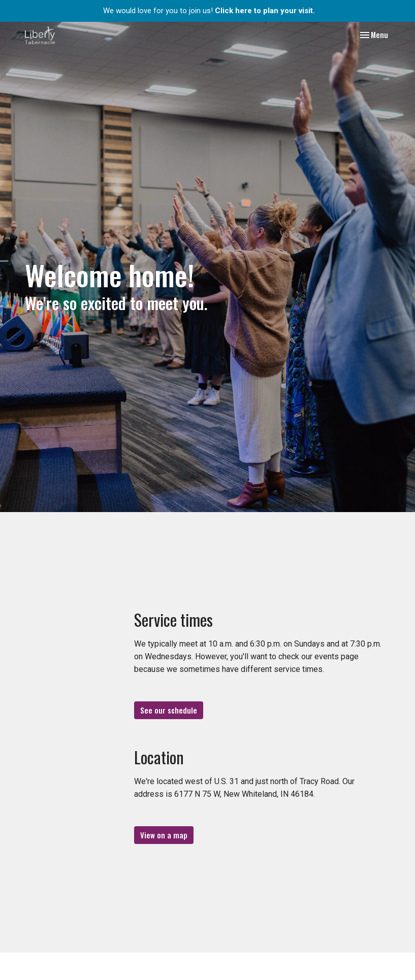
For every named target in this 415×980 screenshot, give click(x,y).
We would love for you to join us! (209, 11)
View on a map (164, 835)
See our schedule (169, 710)
